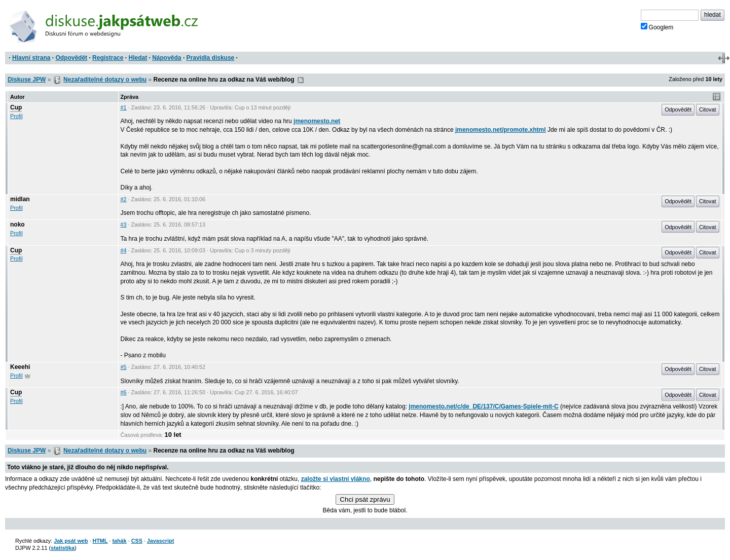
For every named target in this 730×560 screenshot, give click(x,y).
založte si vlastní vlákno (336, 479)
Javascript (160, 541)
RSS (301, 80)
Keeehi (20, 367)
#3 (124, 225)
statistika (63, 548)
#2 (124, 199)
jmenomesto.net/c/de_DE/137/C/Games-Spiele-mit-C (483, 406)
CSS (137, 541)
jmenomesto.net (317, 121)
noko (17, 225)
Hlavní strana (31, 58)
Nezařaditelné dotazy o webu (105, 80)
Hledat (138, 58)
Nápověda (167, 58)
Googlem (657, 27)
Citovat (708, 109)
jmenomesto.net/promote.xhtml (501, 130)
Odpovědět (71, 58)
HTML (100, 541)
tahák (119, 541)
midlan (20, 199)
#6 (124, 392)
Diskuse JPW (27, 80)
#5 (124, 367)
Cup (16, 107)
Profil (16, 116)
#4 (124, 250)
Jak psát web (71, 541)
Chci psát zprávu (365, 499)
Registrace (108, 58)
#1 (124, 107)
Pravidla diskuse (211, 58)
